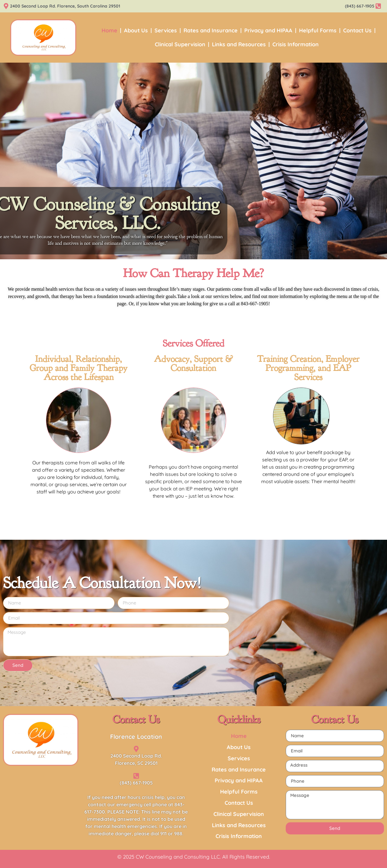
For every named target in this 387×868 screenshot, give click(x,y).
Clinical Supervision (180, 44)
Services (166, 30)
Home (109, 30)
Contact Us (357, 30)
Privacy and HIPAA (268, 30)
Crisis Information (296, 44)
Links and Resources (239, 44)
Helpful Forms (318, 30)
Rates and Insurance (211, 30)
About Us (136, 30)
